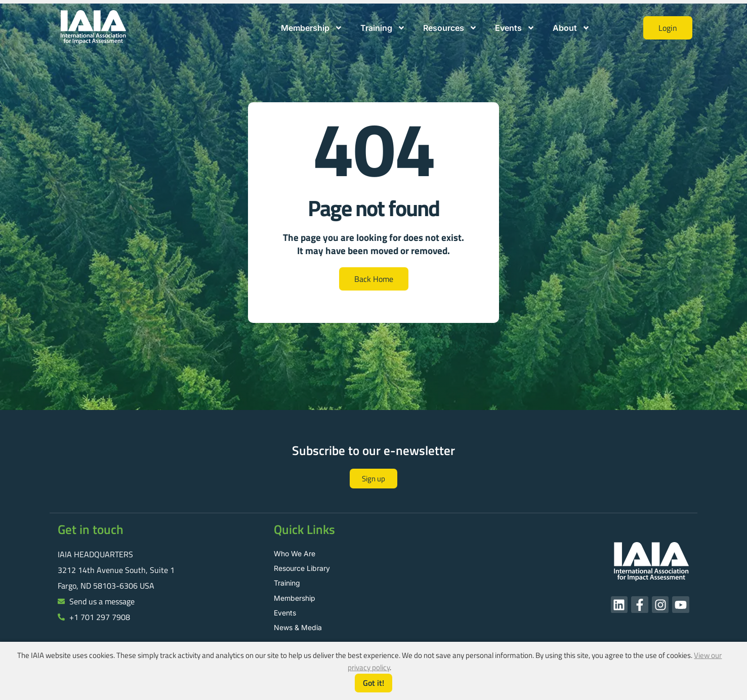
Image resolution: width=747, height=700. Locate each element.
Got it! (373, 683)
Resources (450, 28)
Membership (312, 28)
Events (515, 28)
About (571, 28)
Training (383, 28)
